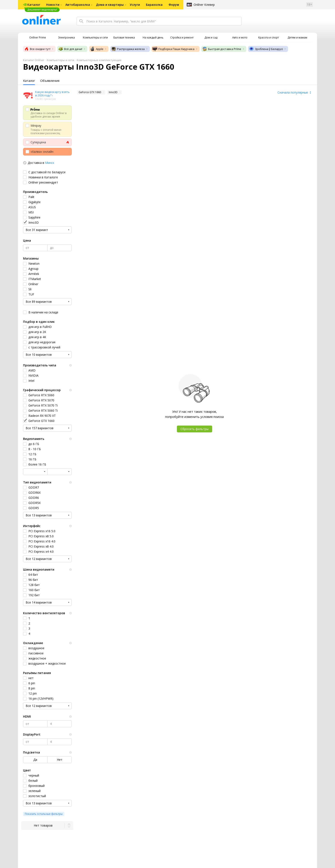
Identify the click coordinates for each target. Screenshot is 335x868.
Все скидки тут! (37, 49)
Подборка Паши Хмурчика (173, 49)
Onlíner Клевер (204, 5)
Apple (97, 49)
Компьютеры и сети (60, 60)
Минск (50, 163)
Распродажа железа (128, 49)
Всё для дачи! (70, 49)
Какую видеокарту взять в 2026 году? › (52, 94)
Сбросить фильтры (195, 429)
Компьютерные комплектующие (99, 60)
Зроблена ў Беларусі (266, 49)
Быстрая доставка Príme (222, 49)
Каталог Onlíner (34, 60)
